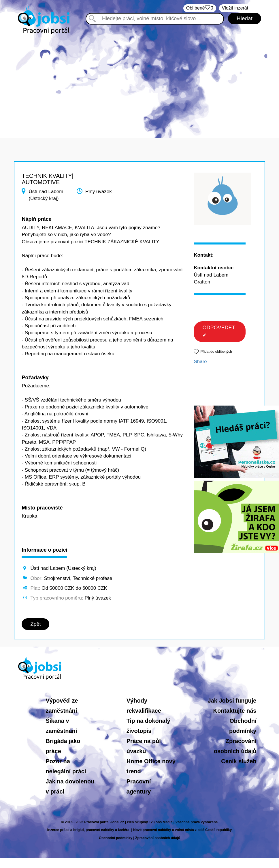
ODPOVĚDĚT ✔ (219, 331)
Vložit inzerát (235, 8)
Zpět (35, 624)
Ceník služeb (239, 761)
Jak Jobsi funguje (232, 701)
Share (200, 362)
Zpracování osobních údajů (158, 838)
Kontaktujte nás (235, 711)
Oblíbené (200, 8)
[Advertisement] (140, 83)
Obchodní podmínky (116, 838)
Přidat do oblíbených (216, 352)
